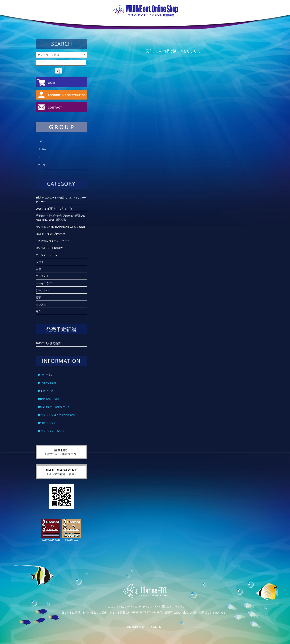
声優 (38, 269)
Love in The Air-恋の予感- (51, 234)
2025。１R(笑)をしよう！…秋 (54, 209)
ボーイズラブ (44, 283)
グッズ (42, 165)
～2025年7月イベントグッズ (53, 241)
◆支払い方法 (46, 391)
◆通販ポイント (47, 423)
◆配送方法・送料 (48, 399)
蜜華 (38, 297)
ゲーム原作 (42, 290)
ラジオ (40, 262)
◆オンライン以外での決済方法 (56, 415)
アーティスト (44, 276)
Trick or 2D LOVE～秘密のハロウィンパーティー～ (61, 200)
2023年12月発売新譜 (48, 343)
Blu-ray (42, 149)
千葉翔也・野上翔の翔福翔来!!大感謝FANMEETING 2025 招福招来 (60, 218)
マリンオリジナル (46, 255)
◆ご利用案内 (46, 375)
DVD (40, 141)
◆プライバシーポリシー (52, 431)
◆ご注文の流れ (47, 383)
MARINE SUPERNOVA (49, 248)
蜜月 (38, 312)
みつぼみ (41, 305)
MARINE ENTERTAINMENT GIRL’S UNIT (61, 227)
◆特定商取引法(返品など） (54, 407)
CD (39, 157)
